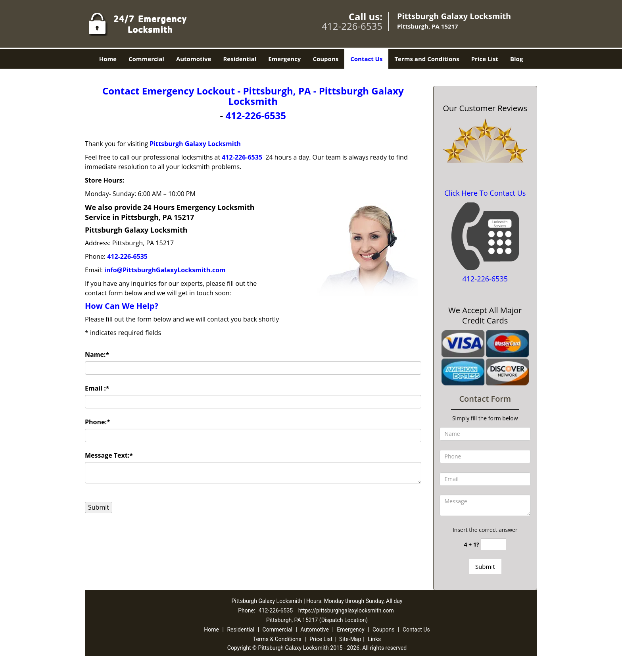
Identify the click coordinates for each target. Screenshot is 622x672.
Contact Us (366, 59)
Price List (485, 59)
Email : (97, 388)
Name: (97, 354)
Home (108, 59)
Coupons (325, 59)
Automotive (194, 59)
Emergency (284, 59)
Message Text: (109, 455)
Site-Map (350, 639)
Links (374, 639)
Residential (240, 59)
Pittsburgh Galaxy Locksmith (195, 144)
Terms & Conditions (277, 639)
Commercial (146, 59)
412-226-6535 (352, 26)
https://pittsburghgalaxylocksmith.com (346, 610)
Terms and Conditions (427, 59)
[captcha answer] (493, 544)
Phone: (98, 422)
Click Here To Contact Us (485, 193)
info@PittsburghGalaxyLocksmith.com (165, 270)
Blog (516, 59)
